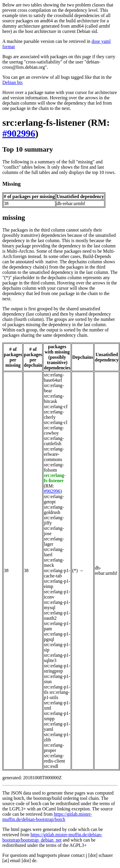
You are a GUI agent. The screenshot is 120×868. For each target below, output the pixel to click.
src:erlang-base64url (54, 377)
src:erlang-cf (56, 407)
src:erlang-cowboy (54, 430)
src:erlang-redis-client (54, 758)
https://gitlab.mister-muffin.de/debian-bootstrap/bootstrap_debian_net (52, 837)
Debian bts (12, 82)
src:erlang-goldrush (54, 510)
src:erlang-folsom (54, 467)
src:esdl (51, 766)
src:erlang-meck (54, 563)
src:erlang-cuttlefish (54, 441)
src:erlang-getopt (54, 499)
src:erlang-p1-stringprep (57, 668)
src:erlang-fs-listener (44, 123)
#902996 (19, 133)
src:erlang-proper (54, 748)
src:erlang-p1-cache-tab (57, 573)
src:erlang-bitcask (54, 399)
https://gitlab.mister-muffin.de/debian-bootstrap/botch (47, 817)
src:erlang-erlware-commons (54, 454)
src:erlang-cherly (54, 414)
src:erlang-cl (55, 422)
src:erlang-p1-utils (57, 695)
